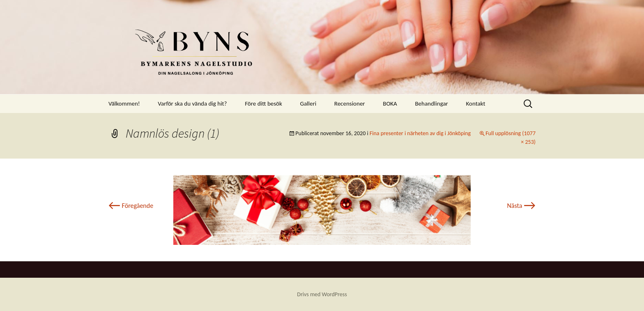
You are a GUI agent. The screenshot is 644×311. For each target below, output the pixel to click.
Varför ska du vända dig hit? (192, 104)
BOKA (390, 104)
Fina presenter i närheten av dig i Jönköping (420, 133)
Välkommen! (124, 104)
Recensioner (350, 104)
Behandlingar (431, 104)
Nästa (521, 206)
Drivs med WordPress (322, 294)
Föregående (131, 206)
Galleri (308, 104)
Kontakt (475, 104)
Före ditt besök (263, 104)
